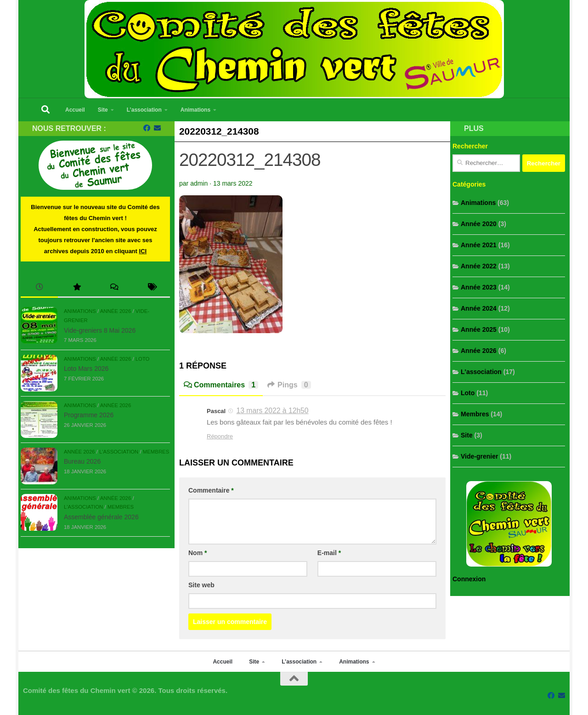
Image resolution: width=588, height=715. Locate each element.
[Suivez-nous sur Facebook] (147, 128)
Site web (201, 585)
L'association (119, 452)
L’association (144, 110)
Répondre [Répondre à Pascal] (220, 436)
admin (199, 183)
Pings (289, 385)
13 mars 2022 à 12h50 (273, 411)
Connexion (469, 579)
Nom (198, 553)
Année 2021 (479, 245)
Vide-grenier (479, 456)
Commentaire (211, 490)
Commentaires (221, 385)
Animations (195, 110)
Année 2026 (116, 311)
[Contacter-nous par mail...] (157, 128)
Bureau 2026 (82, 461)
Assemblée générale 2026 (101, 517)
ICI (143, 251)
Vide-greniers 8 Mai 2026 (100, 330)
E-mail (329, 553)
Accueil (75, 110)
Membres (156, 452)
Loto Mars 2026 (86, 369)
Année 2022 (479, 266)
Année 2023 (479, 287)
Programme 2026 (89, 415)
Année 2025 (479, 329)
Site (103, 110)
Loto (143, 359)
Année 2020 (479, 224)
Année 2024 (479, 308)
